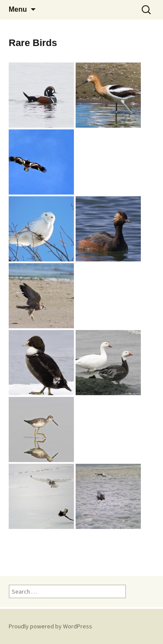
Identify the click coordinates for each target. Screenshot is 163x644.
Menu (18, 9)
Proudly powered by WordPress (50, 626)
